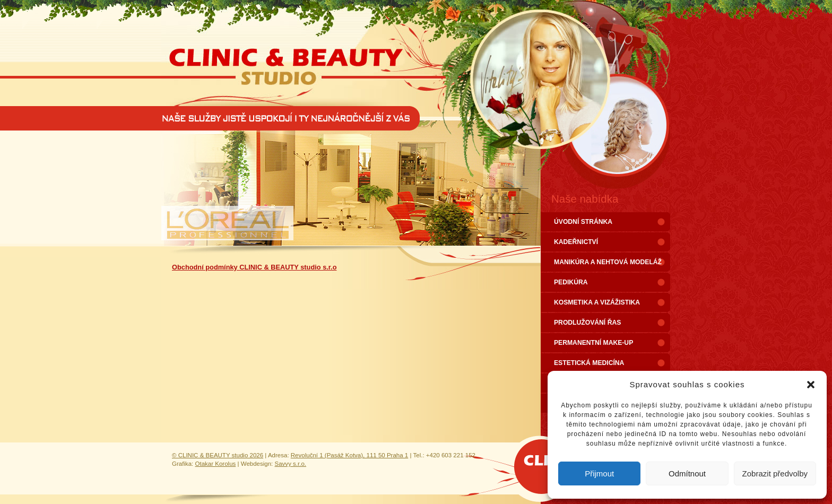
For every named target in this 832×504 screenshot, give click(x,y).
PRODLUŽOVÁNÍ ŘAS (587, 323)
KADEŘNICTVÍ (576, 242)
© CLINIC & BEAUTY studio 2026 (218, 455)
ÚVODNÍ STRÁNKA (583, 222)
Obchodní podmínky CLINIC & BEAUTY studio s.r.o (254, 267)
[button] (811, 385)
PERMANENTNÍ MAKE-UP (593, 343)
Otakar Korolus (216, 464)
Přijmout (599, 473)
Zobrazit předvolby (775, 473)
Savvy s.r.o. (291, 464)
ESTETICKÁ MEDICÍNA (589, 363)
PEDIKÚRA (571, 282)
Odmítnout (687, 473)
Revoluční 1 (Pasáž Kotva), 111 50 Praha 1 (350, 455)
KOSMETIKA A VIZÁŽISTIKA (597, 302)
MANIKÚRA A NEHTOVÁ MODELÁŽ (608, 262)
